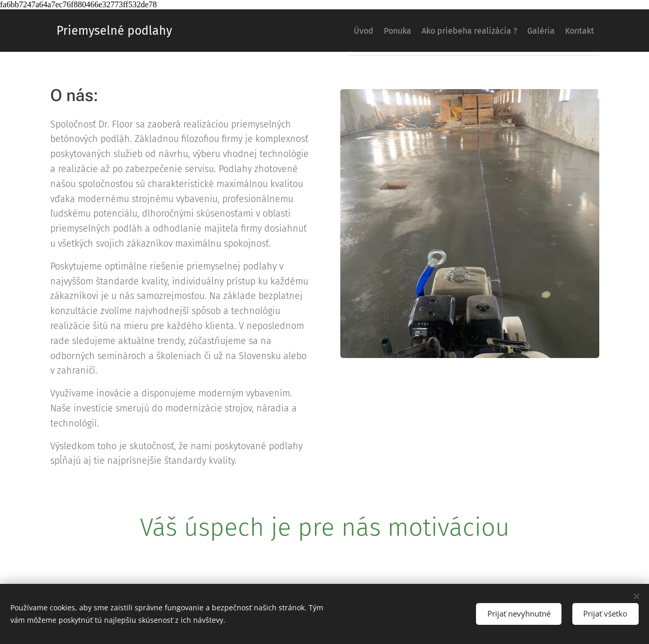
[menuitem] (326, 31)
